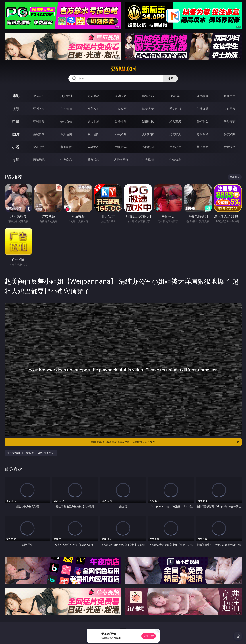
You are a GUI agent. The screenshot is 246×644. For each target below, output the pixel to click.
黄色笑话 (202, 147)
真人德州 (66, 96)
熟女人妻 (148, 109)
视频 (16, 109)
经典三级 (175, 121)
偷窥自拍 (39, 134)
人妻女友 (93, 147)
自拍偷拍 (66, 109)
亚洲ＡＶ (39, 109)
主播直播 (202, 109)
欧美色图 (93, 134)
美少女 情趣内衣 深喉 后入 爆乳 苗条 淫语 (31, 453)
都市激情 (39, 147)
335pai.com (123, 69)
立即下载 (149, 636)
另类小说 (175, 147)
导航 (16, 160)
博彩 (16, 96)
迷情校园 (148, 147)
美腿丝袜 (148, 134)
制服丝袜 (148, 121)
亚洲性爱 (39, 121)
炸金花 (175, 96)
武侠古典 (121, 147)
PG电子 (39, 96)
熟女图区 (202, 134)
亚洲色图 (66, 134)
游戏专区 (121, 96)
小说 (16, 147)
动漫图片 (121, 134)
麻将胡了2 (148, 96)
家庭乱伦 (66, 147)
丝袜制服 (175, 109)
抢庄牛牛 (230, 96)
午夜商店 (66, 160)
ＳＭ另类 (230, 109)
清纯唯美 (175, 134)
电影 (16, 121)
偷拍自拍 (66, 121)
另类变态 (230, 121)
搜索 (171, 78)
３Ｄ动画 (121, 109)
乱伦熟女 (202, 121)
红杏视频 (148, 160)
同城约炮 (39, 160)
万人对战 (93, 96)
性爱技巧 (230, 147)
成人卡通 (93, 121)
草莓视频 (93, 160)
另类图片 (230, 134)
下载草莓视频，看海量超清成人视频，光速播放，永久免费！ (164, 442)
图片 (16, 134)
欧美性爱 (121, 121)
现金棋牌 (202, 96)
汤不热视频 (121, 160)
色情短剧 (175, 160)
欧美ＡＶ (93, 109)
